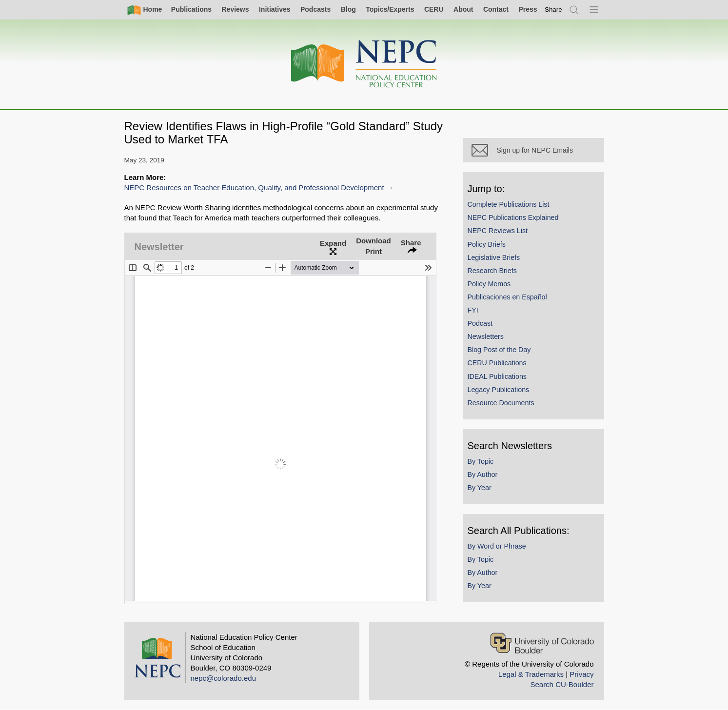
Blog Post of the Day (499, 350)
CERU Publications (497, 363)
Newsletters (486, 336)
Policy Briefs (487, 244)
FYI (473, 310)
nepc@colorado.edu (224, 678)
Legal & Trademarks (531, 674)
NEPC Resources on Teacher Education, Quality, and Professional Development (254, 187)
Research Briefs (492, 271)
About (463, 9)
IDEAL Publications (497, 376)
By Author (483, 474)
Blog (348, 9)
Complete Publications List (509, 204)
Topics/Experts (390, 9)
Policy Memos (489, 284)
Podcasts (315, 9)
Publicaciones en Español (507, 297)
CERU (434, 9)
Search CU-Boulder (562, 684)
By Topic (481, 461)
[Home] (364, 64)
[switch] (553, 10)
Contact (496, 9)
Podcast (480, 323)
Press (528, 9)
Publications (191, 9)
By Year (480, 488)
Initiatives (275, 9)
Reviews (235, 9)
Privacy (581, 674)
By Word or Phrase (497, 546)
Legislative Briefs (494, 257)
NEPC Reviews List (498, 231)
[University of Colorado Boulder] (542, 643)
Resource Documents (501, 403)
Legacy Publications (499, 390)
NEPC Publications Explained (513, 217)
